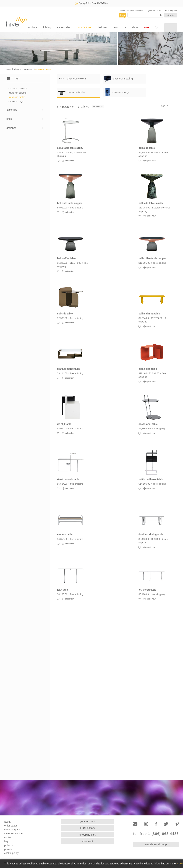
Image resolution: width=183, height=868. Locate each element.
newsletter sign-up (156, 844)
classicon (28, 69)
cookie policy (11, 853)
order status (11, 826)
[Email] (135, 824)
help (123, 15)
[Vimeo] (177, 824)
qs (125, 27)
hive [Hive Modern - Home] (16, 22)
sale (146, 27)
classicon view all (18, 88)
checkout (87, 841)
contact (8, 837)
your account (88, 821)
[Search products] (145, 15)
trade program (171, 11)
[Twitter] (166, 824)
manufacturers (14, 69)
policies (8, 845)
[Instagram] (146, 824)
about (135, 27)
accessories (63, 27)
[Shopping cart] (171, 28)
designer (102, 27)
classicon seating (17, 93)
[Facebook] (156, 824)
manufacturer (84, 27)
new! (116, 27)
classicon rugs (16, 101)
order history (87, 828)
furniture (32, 27)
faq (6, 841)
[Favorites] (156, 28)
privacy (8, 849)
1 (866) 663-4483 (154, 11)
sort (164, 106)
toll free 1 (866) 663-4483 (156, 834)
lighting (47, 27)
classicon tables (44, 69)
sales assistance (13, 833)
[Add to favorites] (58, 161)
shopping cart (87, 835)
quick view (68, 161)
